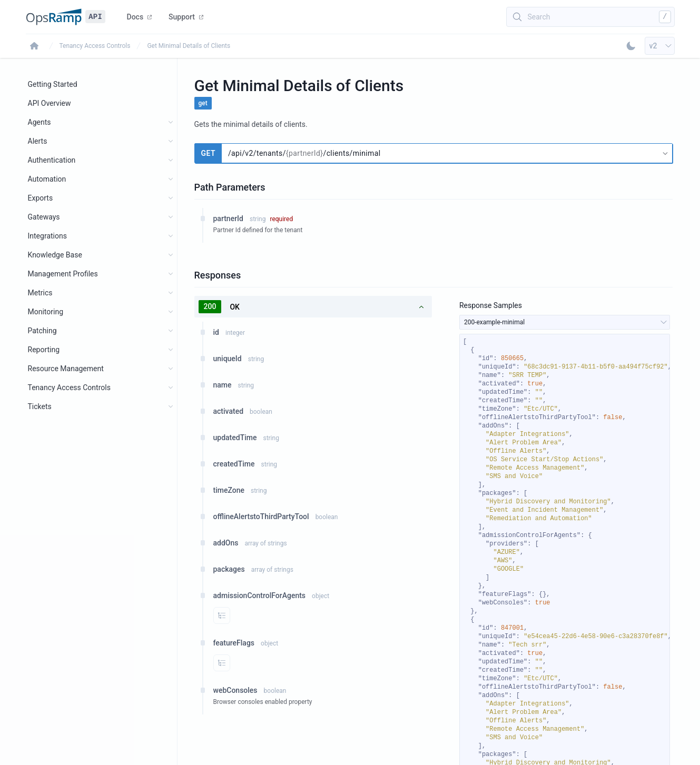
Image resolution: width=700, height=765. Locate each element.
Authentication (52, 160)
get (203, 103)
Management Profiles (63, 274)
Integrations (47, 236)
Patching (42, 331)
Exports (41, 198)
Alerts (38, 141)
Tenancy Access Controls (95, 46)
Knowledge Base (55, 255)
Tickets (40, 406)
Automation (47, 179)
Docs (140, 17)
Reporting (44, 350)
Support (186, 17)
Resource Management (66, 369)
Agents (40, 122)
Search (539, 17)
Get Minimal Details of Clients (189, 46)
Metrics (40, 293)
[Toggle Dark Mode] (631, 46)
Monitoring (46, 312)
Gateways (44, 217)
